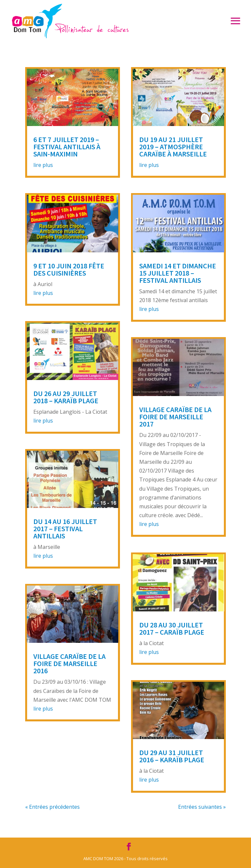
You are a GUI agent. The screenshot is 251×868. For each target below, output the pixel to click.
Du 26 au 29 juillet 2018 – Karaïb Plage (66, 397)
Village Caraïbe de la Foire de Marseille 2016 (69, 663)
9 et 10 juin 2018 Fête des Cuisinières (69, 269)
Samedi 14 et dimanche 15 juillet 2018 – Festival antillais (178, 273)
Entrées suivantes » (202, 807)
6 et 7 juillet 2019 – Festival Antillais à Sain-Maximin (67, 147)
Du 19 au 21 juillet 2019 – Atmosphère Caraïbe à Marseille (173, 147)
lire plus (43, 165)
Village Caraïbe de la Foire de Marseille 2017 (175, 417)
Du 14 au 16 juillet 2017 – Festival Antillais (65, 529)
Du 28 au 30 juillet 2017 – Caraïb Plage (172, 628)
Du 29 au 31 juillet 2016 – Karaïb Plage (172, 756)
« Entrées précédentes (52, 807)
